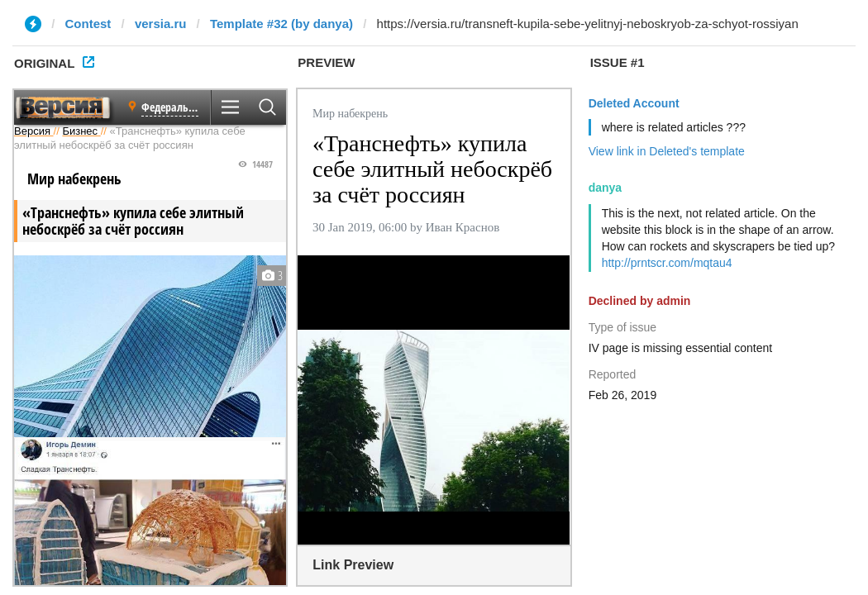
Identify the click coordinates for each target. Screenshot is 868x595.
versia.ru (161, 24)
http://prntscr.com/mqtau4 (667, 263)
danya (605, 188)
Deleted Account (634, 103)
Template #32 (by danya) (281, 24)
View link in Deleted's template (667, 151)
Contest (88, 24)
